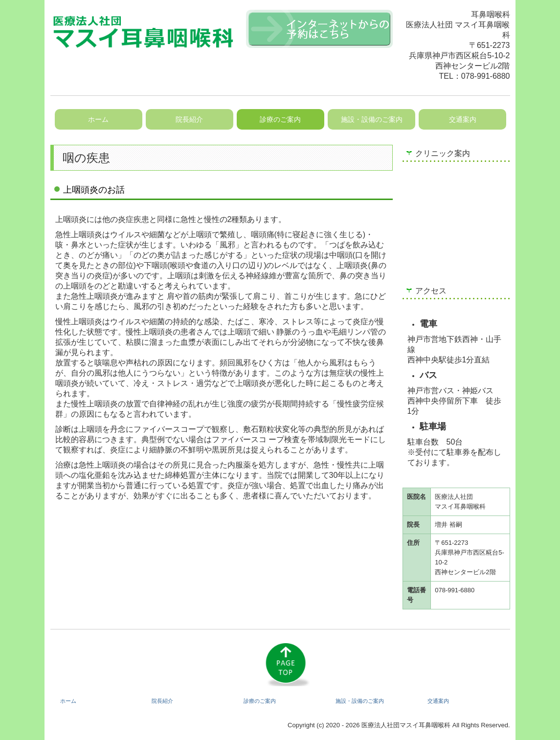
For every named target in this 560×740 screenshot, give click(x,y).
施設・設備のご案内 (372, 119)
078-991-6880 (486, 76)
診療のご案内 (280, 119)
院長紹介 (189, 119)
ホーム (98, 119)
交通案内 (463, 119)
